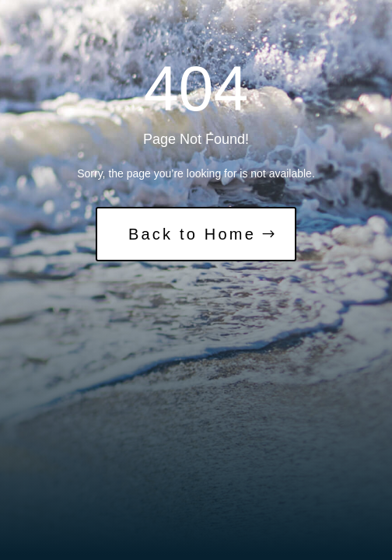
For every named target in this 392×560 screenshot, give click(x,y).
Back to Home (192, 234)
